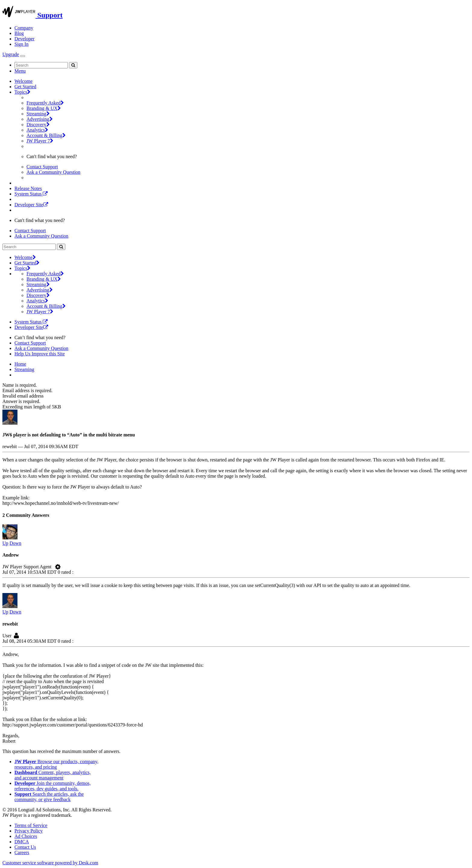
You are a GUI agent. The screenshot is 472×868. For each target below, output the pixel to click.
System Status (31, 194)
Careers (22, 852)
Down (16, 543)
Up (5, 543)
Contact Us (25, 847)
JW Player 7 (40, 141)
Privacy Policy (29, 831)
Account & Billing (46, 135)
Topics (22, 92)
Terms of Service (31, 825)
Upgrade (11, 54)
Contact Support (42, 167)
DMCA (22, 842)
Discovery (38, 125)
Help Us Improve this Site (40, 354)
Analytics (37, 130)
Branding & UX (44, 108)
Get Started (25, 87)
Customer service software (50, 863)
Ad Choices (26, 836)
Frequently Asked (45, 103)
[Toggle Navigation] (23, 56)
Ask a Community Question (53, 172)
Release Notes (28, 188)
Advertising (40, 119)
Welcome (23, 81)
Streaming (38, 114)
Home (20, 364)
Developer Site (31, 205)
